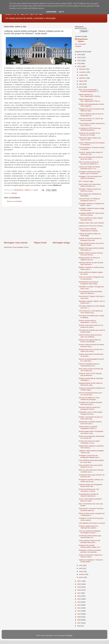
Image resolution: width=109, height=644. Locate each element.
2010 (79, 614)
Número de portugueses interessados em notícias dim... (92, 437)
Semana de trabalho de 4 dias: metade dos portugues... (89, 399)
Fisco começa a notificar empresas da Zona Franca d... (92, 124)
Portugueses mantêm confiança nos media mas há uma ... (91, 481)
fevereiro (82, 574)
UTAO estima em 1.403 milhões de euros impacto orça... (91, 312)
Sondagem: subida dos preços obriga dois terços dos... (92, 209)
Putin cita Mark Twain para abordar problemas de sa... (91, 466)
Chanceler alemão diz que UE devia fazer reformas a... (91, 263)
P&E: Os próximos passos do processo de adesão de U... (89, 163)
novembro (83, 72)
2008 (79, 620)
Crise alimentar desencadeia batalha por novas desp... (91, 461)
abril (81, 568)
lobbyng (14, 193)
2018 (79, 590)
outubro (82, 75)
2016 (79, 596)
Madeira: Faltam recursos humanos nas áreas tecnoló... (91, 254)
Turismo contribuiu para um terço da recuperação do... (91, 115)
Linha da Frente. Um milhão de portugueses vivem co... (89, 200)
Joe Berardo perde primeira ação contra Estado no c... (90, 537)
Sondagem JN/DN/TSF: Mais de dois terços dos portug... (91, 214)
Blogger (70, 635)
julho (81, 84)
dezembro (83, 69)
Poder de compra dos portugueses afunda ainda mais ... (91, 485)
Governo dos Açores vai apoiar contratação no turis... (89, 442)
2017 (79, 593)
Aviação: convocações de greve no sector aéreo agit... (91, 418)
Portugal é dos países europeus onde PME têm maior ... (92, 110)
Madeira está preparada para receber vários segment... (92, 105)
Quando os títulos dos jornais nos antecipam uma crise (90, 239)
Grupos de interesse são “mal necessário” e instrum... (89, 490)
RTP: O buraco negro (86, 181)
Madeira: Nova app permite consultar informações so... (91, 249)
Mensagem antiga (61, 243)
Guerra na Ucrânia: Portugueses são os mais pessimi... (91, 278)
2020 (79, 584)
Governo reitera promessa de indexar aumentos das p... (92, 345)
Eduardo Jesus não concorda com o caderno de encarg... (91, 350)
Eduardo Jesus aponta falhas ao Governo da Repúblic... (90, 341)
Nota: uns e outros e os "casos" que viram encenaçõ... (91, 119)
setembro (83, 78)
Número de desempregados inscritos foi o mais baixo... (91, 360)
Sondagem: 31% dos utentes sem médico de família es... (90, 177)
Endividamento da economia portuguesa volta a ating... (88, 283)
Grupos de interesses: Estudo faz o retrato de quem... (91, 556)
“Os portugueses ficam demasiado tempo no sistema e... (90, 292)
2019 (79, 587)
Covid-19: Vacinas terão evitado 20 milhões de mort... (91, 153)
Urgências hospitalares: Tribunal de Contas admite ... (91, 561)
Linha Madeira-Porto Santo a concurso (92, 523)
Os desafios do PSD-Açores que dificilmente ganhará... (90, 129)
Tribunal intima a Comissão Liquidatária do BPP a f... (88, 427)
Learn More (51, 12)
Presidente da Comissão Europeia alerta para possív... (90, 403)
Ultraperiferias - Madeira (82, 40)
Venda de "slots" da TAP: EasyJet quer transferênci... (90, 374)
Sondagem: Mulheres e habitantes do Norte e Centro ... (92, 204)
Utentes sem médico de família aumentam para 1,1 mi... (89, 168)
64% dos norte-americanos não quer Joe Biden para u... (91, 471)
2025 (79, 57)
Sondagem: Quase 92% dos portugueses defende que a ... (90, 456)
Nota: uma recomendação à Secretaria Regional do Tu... (89, 91)
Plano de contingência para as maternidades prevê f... (89, 365)
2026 (79, 55)
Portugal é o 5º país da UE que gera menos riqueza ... (91, 519)
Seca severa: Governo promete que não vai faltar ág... (91, 370)
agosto (82, 81)
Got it (61, 12)
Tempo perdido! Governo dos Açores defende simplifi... (91, 244)
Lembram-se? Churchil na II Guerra (91, 226)
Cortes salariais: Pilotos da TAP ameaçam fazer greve (89, 541)
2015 (79, 599)
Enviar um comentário (14, 201)
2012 (79, 608)
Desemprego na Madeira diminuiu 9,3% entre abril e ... (90, 423)
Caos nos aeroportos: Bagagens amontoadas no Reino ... (90, 532)
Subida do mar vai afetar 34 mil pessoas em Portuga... (89, 134)
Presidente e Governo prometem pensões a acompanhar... (90, 551)
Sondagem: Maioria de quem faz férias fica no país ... (90, 190)
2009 (79, 617)
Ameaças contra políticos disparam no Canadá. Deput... (92, 389)
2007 (79, 623)
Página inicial (40, 243)
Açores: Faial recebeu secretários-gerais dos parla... (90, 500)
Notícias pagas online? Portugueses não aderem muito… (91, 432)
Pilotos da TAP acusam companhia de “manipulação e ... (92, 514)
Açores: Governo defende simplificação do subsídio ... (89, 230)
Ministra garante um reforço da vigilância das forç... (89, 259)
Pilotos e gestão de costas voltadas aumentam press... (91, 219)
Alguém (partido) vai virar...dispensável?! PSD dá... (90, 95)
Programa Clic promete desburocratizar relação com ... (90, 546)
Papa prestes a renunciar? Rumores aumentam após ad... (91, 509)
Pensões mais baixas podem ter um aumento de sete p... (91, 326)
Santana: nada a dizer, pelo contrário (91, 223)
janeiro (82, 577)
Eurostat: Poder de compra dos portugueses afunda (89, 408)
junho (81, 87)
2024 (79, 61)
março (81, 571)
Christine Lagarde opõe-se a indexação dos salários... (88, 527)
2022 (79, 66)
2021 (79, 581)
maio (81, 565)
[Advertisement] (37, 224)
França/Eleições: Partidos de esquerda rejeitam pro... (89, 495)
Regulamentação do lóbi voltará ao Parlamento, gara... (91, 384)
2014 (79, 602)
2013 (79, 605)
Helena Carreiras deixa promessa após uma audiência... (90, 336)
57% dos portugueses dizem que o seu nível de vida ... (91, 394)
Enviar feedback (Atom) (21, 247)
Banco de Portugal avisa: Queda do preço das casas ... (91, 158)
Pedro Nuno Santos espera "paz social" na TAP (90, 139)
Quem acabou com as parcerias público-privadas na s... (90, 185)
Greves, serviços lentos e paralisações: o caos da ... (89, 321)
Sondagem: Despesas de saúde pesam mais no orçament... (90, 173)
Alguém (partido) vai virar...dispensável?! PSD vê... (90, 100)
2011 (79, 611)
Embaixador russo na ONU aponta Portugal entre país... (90, 413)
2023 (79, 64)
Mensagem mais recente (16, 243)
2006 (79, 626)
